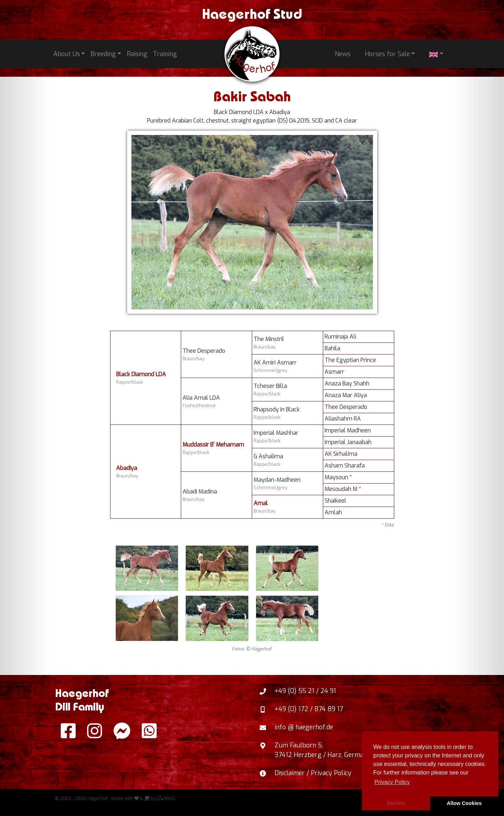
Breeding (103, 54)
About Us (67, 54)
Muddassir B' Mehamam (213, 445)
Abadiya (127, 468)
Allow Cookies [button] (464, 803)
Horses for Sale (387, 54)
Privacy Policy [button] (392, 782)
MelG (166, 798)
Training (165, 54)
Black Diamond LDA (141, 374)
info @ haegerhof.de (304, 727)
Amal (261, 503)
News (343, 54)
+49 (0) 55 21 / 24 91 (305, 691)
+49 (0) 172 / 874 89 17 (309, 709)
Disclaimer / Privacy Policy (313, 773)
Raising (137, 54)
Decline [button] (396, 803)
